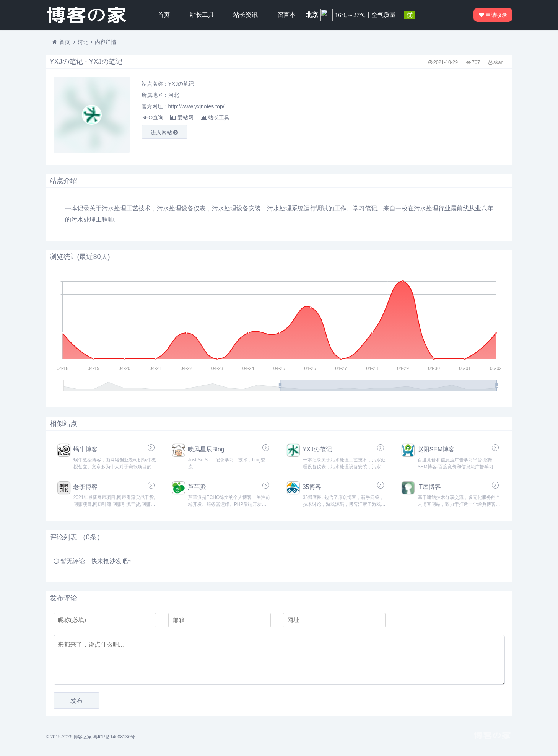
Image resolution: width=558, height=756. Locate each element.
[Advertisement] (432, 115)
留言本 (286, 15)
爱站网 (182, 117)
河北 (83, 42)
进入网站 (164, 132)
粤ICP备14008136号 (114, 737)
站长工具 (202, 15)
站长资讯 (246, 15)
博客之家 (83, 737)
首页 (164, 15)
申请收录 (493, 15)
